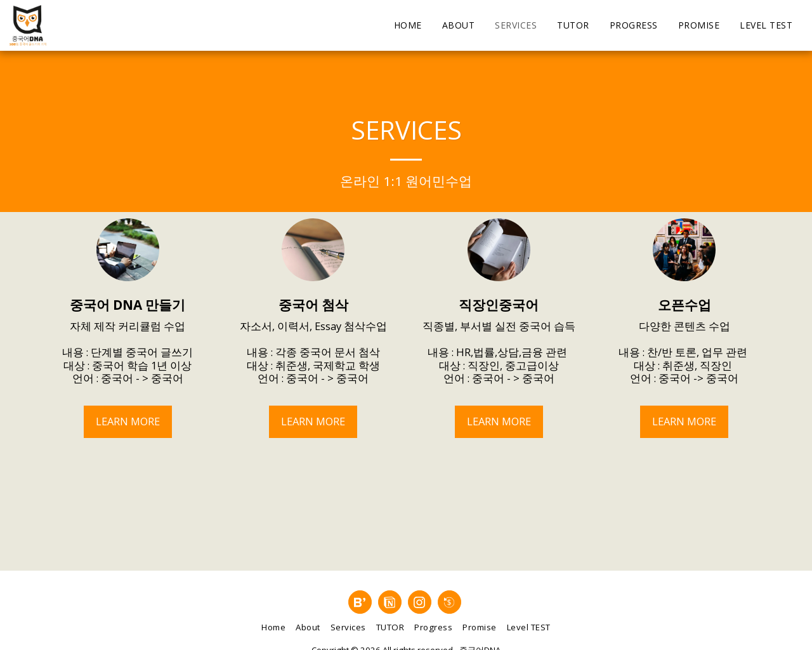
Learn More (128, 421)
